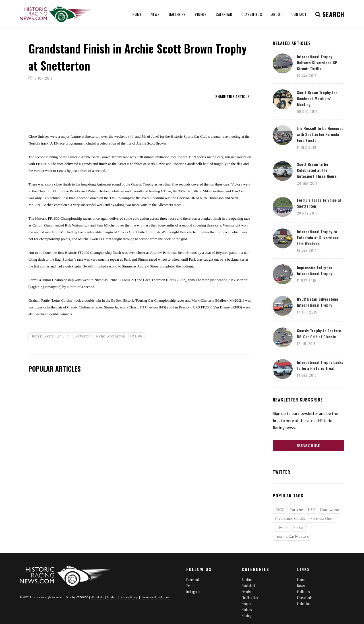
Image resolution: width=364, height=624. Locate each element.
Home (301, 579)
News (301, 585)
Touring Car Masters (292, 536)
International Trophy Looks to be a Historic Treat (320, 365)
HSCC (280, 510)
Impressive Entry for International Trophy (315, 270)
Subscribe (309, 445)
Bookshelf (248, 585)
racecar (82, 597)
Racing (247, 615)
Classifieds (305, 597)
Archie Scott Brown (110, 336)
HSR (311, 510)
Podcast (247, 609)
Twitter (191, 585)
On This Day (250, 597)
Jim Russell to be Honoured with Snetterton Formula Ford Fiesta (320, 134)
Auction (247, 579)
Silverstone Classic (290, 518)
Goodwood (330, 510)
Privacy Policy (129, 597)
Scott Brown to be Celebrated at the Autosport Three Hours (317, 170)
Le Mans (282, 528)
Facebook (193, 579)
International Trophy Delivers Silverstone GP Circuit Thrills (317, 62)
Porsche (296, 510)
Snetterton (82, 336)
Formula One (321, 518)
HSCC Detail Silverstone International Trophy (318, 302)
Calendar (304, 603)
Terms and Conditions (155, 597)
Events (246, 591)
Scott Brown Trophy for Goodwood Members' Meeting (317, 98)
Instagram (193, 591)
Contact (112, 597)
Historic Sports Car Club (50, 336)
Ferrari (299, 528)
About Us (97, 597)
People (246, 603)
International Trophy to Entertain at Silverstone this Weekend (318, 237)
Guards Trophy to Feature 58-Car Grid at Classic (319, 333)
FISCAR (136, 336)
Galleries (303, 591)
